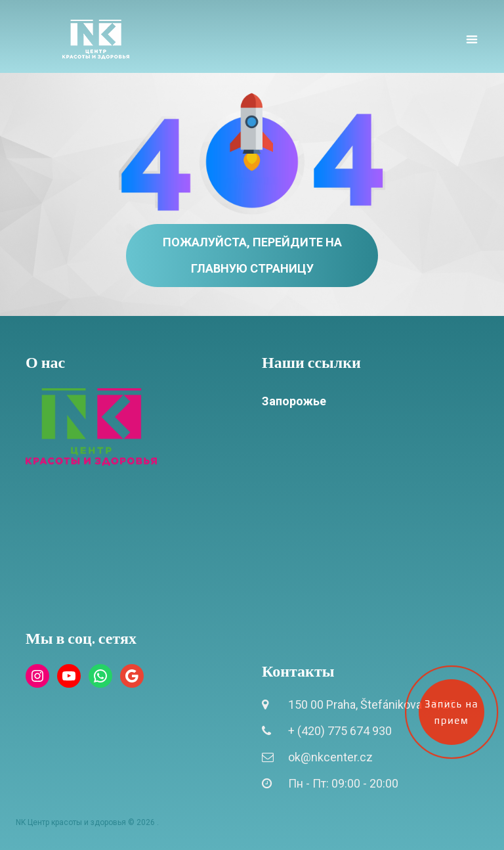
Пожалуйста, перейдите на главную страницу (252, 255)
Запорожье (294, 401)
